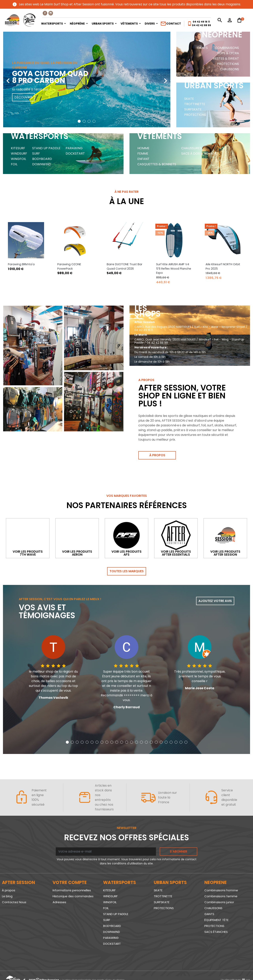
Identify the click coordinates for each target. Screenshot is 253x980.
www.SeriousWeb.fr (235, 969)
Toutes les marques (127, 571)
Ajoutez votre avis (215, 601)
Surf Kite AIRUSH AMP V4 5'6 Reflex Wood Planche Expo (174, 269)
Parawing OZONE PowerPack (69, 267)
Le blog (7, 896)
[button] (79, 121)
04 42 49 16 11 (201, 22)
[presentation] (8, 78)
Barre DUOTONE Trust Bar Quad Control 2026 (125, 267)
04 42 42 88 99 (201, 25)
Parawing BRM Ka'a (21, 264)
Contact (171, 24)
